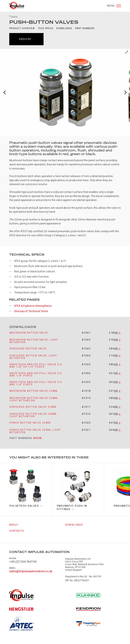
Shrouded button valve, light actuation (33, 359)
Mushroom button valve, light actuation (34, 344)
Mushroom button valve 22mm (33, 393)
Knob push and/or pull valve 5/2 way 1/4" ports (36, 386)
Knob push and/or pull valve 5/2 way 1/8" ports (36, 377)
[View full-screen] (127, 52)
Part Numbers (85, 28)
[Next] (125, 92)
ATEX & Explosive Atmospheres (33, 306)
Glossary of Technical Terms (31, 311)
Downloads (64, 28)
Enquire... (26, 39)
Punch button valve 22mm (30, 425)
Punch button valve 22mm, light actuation (35, 434)
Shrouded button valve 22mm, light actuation (33, 418)
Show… (38, 441)
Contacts (17, 531)
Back (13, 17)
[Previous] (5, 92)
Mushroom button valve (29, 335)
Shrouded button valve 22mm (33, 409)
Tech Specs (46, 28)
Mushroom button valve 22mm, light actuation (34, 402)
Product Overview (22, 28)
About (14, 525)
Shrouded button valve (28, 351)
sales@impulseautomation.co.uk (31, 571)
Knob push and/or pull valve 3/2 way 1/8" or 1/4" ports (36, 368)
